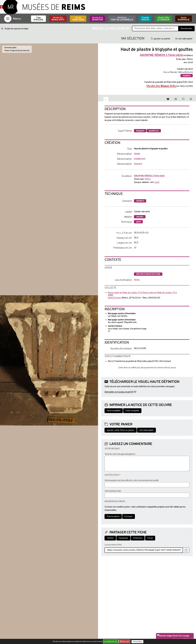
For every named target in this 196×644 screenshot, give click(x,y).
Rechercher (186, 29)
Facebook (123, 538)
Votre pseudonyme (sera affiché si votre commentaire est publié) (132, 480)
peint (138, 222)
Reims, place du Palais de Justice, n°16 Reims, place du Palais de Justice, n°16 (142, 293)
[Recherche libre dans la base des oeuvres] (155, 28)
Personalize (138, 641)
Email (150, 538)
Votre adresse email (113, 491)
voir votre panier (184, 39)
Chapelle (145, 19)
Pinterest (138, 538)
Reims (148, 179)
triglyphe (140, 131)
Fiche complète (132, 411)
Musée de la (97, 19)
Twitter (110, 538)
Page (38, 19)
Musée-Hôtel (163, 19)
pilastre (137, 154)
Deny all (125, 641)
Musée (78, 19)
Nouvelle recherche (111, 29)
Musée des (58, 19)
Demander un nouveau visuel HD (119, 392)
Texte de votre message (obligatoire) (120, 454)
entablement (140, 159)
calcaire (140, 217)
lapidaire (187, 76)
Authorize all (111, 641)
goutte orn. (154, 131)
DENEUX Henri (114, 298)
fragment (138, 164)
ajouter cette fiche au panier (121, 430)
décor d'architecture (148, 274)
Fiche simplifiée (114, 411)
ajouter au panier (161, 39)
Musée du (122, 19)
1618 (157, 182)
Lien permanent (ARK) (113, 545)
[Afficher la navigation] (8, 19)
